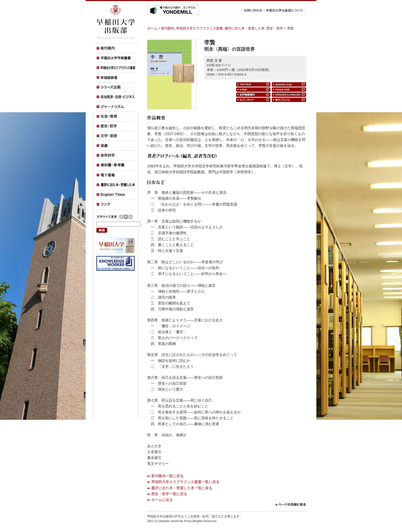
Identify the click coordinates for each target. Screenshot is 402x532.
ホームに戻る (162, 500)
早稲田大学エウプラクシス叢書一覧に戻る (185, 482)
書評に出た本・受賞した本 (245, 28)
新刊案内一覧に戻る (167, 476)
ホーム (152, 28)
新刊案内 (168, 28)
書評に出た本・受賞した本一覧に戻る (182, 488)
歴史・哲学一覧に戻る (169, 494)
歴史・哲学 (275, 28)
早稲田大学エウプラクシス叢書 (199, 28)
